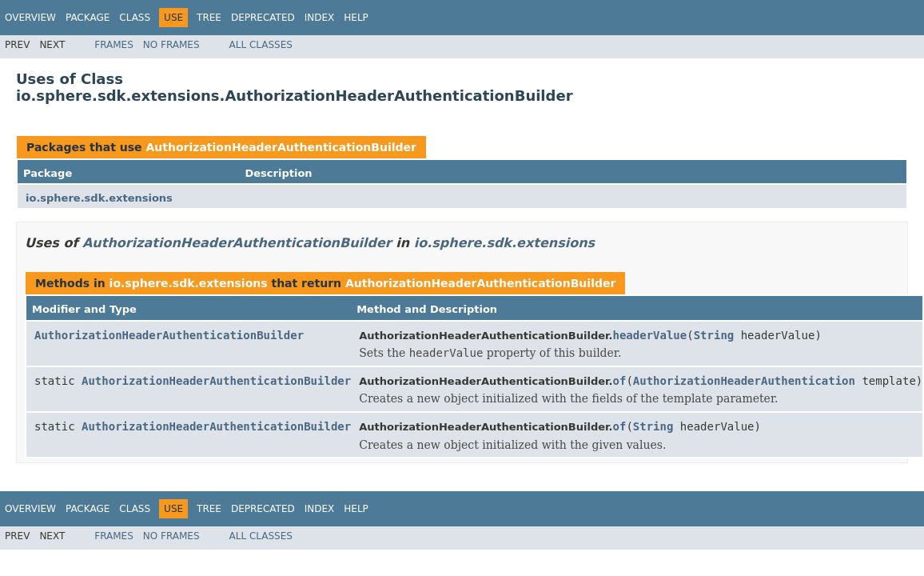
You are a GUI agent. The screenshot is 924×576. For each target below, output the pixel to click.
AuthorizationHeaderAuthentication (744, 381)
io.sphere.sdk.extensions (99, 198)
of (620, 381)
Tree (209, 18)
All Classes (261, 45)
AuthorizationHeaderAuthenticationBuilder (281, 147)
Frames (114, 45)
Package (88, 18)
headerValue (650, 335)
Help (356, 18)
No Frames (171, 45)
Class (135, 18)
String (714, 335)
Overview (30, 18)
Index (320, 18)
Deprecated (263, 18)
